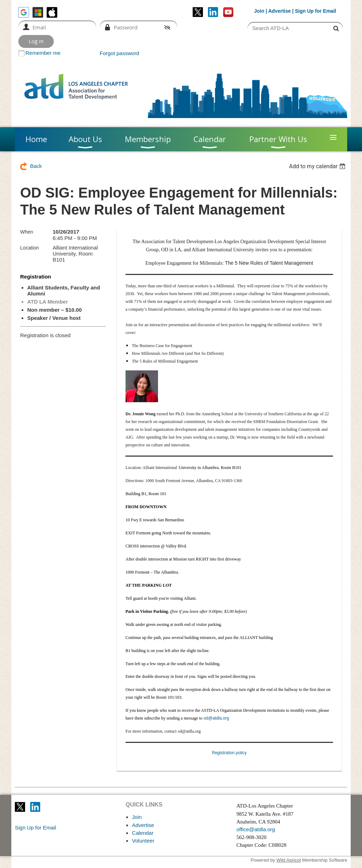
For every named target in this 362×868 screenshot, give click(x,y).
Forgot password (119, 53)
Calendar (143, 833)
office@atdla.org (256, 829)
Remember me (43, 53)
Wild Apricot (289, 860)
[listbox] (318, 166)
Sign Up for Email (36, 828)
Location (30, 248)
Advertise (280, 11)
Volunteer (143, 841)
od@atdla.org (216, 718)
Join (259, 11)
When (27, 232)
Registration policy (229, 753)
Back (36, 166)
